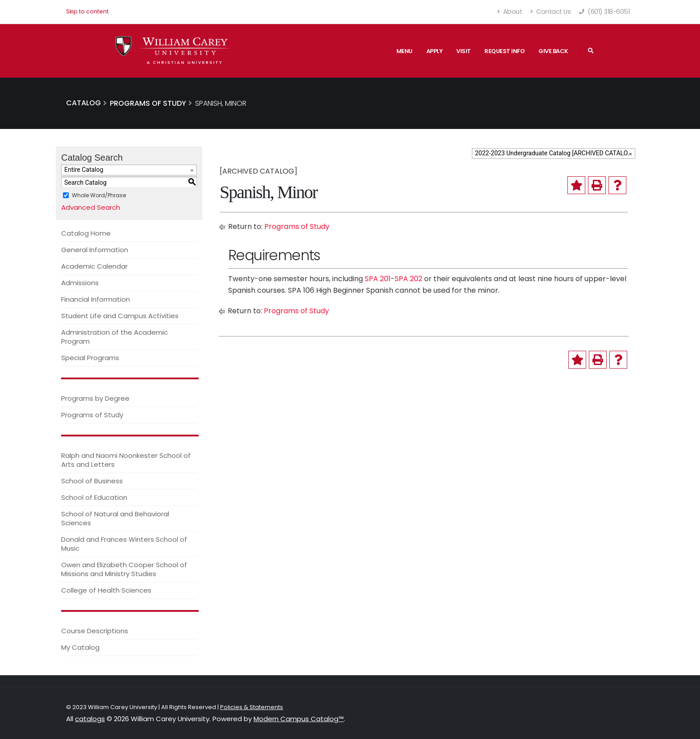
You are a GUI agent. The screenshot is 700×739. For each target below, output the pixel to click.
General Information (95, 250)
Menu (404, 51)
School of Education (94, 497)
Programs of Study (92, 415)
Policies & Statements (252, 707)
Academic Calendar (94, 266)
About (510, 12)
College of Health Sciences (106, 590)
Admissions (80, 283)
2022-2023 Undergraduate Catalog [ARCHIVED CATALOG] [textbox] (554, 153)
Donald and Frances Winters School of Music (124, 544)
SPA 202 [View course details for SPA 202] (408, 279)
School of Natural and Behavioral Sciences (115, 518)
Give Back (553, 51)
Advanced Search (91, 207)
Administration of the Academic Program (115, 337)
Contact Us (550, 12)
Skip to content (87, 11)
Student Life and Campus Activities (120, 316)
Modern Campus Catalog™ (299, 719)
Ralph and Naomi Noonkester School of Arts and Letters (126, 460)
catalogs (90, 719)
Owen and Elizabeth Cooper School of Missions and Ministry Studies (124, 569)
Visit (464, 51)
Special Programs (90, 358)
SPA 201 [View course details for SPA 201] (378, 279)
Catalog (83, 103)
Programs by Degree (95, 398)
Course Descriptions (95, 631)
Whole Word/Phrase (99, 195)
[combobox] (554, 154)
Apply (435, 51)
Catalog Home (86, 233)
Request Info (504, 51)
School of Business (92, 481)
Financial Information (96, 299)
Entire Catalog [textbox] (84, 170)
